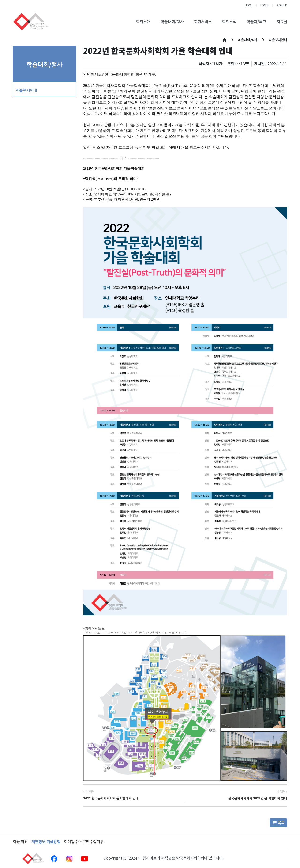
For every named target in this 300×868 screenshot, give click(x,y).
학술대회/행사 (172, 22)
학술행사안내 (26, 90)
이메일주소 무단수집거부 (84, 841)
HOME (249, 5)
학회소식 (229, 22)
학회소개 (143, 22)
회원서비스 (203, 22)
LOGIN (264, 5)
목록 (279, 822)
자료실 (282, 22)
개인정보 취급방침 (46, 841)
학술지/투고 (256, 22)
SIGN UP (282, 5)
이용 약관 (20, 841)
